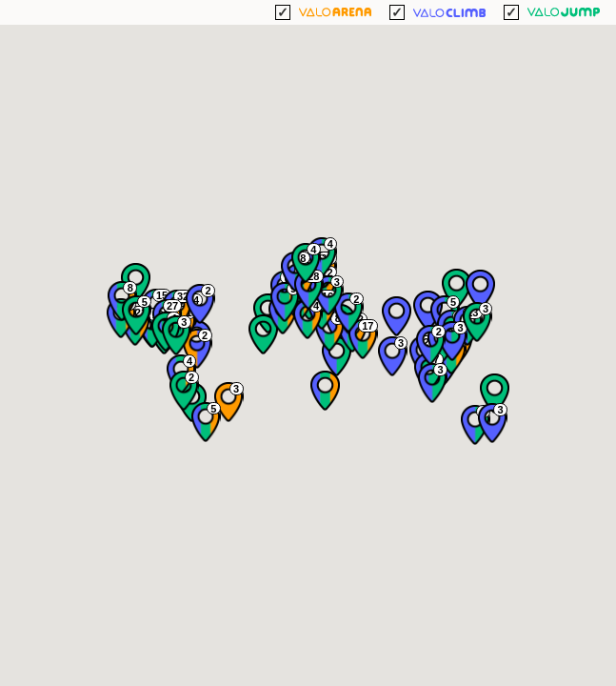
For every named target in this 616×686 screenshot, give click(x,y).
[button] (480, 290)
